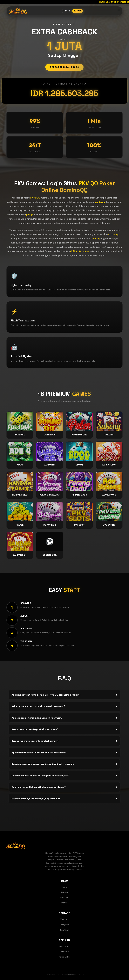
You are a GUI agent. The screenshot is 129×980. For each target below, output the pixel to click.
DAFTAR (78, 11)
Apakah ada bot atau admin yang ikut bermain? (64, 718)
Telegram (64, 925)
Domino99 (64, 952)
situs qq (96, 238)
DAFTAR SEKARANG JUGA (64, 67)
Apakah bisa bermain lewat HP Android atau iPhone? (64, 753)
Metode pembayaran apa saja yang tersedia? (64, 799)
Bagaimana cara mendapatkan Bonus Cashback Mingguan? (64, 764)
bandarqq (100, 202)
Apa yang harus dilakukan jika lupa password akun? (64, 787)
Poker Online (64, 957)
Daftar (64, 903)
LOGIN (67, 11)
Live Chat (64, 930)
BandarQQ (64, 946)
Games (64, 892)
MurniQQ (35, 198)
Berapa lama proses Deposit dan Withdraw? (64, 729)
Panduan (64, 897)
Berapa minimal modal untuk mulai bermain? (64, 741)
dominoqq (114, 234)
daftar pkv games (80, 251)
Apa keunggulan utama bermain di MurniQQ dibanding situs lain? (64, 695)
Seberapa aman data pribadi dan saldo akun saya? (64, 706)
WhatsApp (64, 919)
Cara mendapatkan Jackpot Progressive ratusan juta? (64, 776)
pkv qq (30, 215)
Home (64, 887)
